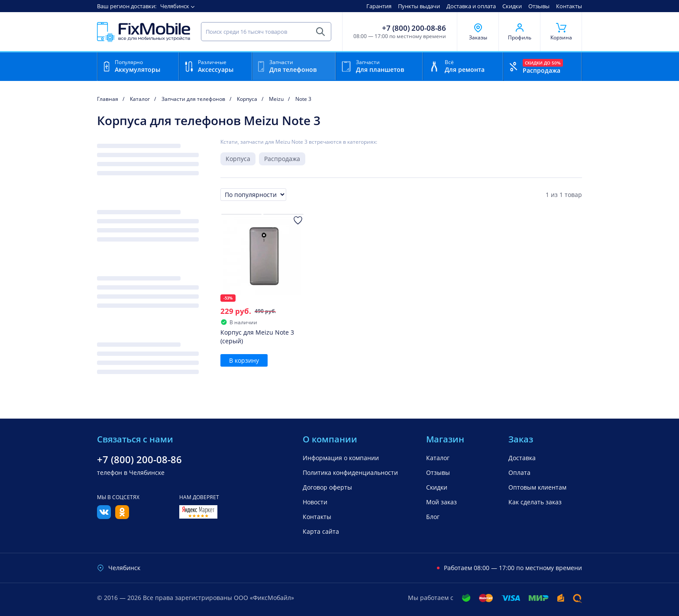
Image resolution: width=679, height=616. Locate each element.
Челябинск (175, 6)
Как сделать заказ (535, 502)
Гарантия (379, 6)
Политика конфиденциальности (350, 472)
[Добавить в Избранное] (298, 220)
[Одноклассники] (122, 516)
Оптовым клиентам (537, 487)
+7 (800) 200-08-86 (414, 28)
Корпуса (238, 159)
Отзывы (539, 6)
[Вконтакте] (104, 516)
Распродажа (282, 159)
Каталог (438, 458)
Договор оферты (327, 487)
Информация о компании (341, 458)
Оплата (519, 472)
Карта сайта (321, 531)
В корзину (244, 360)
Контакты (569, 6)
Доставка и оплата (471, 6)
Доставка (522, 458)
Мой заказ (441, 502)
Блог (433, 517)
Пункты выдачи (419, 6)
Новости (315, 502)
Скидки (512, 6)
